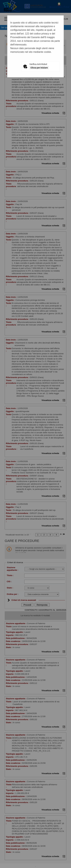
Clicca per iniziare (39, 68)
